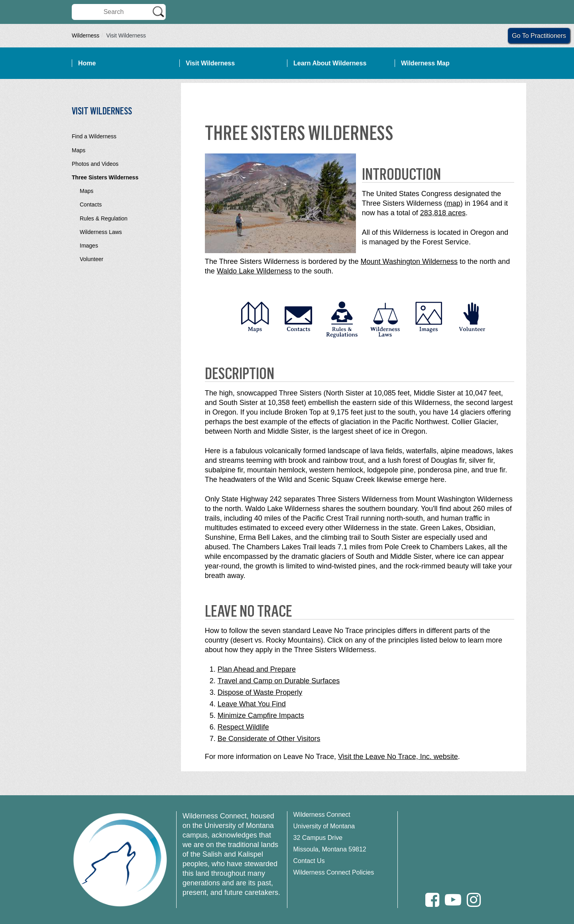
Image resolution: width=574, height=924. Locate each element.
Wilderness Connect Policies (334, 872)
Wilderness (86, 35)
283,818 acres (443, 213)
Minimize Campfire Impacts (261, 716)
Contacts (91, 204)
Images (89, 246)
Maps (79, 150)
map (453, 203)
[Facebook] (432, 900)
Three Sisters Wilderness (105, 177)
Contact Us (309, 861)
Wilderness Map (425, 63)
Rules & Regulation (104, 218)
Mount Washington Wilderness (409, 261)
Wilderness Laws (101, 232)
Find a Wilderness (94, 136)
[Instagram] (474, 900)
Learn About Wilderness (330, 63)
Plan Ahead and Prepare (257, 669)
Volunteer (91, 259)
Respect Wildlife (243, 727)
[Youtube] (453, 900)
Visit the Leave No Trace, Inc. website (398, 757)
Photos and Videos (95, 164)
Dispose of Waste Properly (260, 692)
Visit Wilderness (210, 63)
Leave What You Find (252, 704)
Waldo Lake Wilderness (254, 271)
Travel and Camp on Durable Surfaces (279, 681)
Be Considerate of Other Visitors (269, 739)
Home (87, 63)
